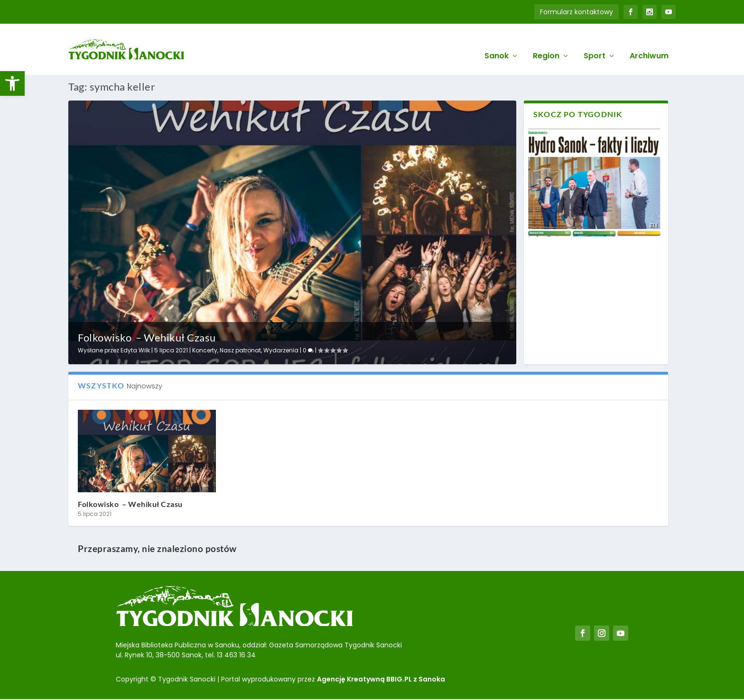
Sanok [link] (497, 43)
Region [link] (546, 43)
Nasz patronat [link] (240, 349)
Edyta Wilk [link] (135, 349)
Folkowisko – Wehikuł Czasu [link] (147, 337)
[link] (12, 83)
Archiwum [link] (649, 43)
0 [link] (308, 349)
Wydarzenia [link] (281, 349)
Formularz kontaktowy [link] (577, 12)
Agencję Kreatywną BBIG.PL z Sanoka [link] (381, 678)
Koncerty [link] (205, 349)
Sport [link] (595, 43)
